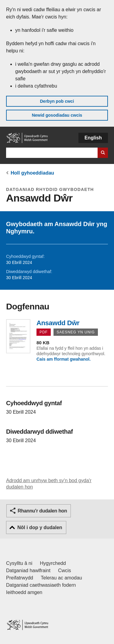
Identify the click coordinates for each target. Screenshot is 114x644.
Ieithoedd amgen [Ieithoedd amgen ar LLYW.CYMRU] (24, 592)
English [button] (93, 138)
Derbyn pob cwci (57, 101)
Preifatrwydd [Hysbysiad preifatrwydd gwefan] (20, 578)
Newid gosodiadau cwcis (57, 115)
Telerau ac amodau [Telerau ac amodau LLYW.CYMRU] (61, 578)
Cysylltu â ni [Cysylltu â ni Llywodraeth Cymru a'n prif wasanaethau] (19, 563)
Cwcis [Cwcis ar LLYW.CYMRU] (65, 571)
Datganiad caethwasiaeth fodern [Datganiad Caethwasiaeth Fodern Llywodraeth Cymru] (41, 585)
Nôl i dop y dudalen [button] (40, 527)
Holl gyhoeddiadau (32, 173)
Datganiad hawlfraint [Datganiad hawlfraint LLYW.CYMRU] (28, 571)
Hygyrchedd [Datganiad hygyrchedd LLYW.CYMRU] (53, 563)
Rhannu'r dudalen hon (42, 511)
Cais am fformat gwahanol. (64, 359)
